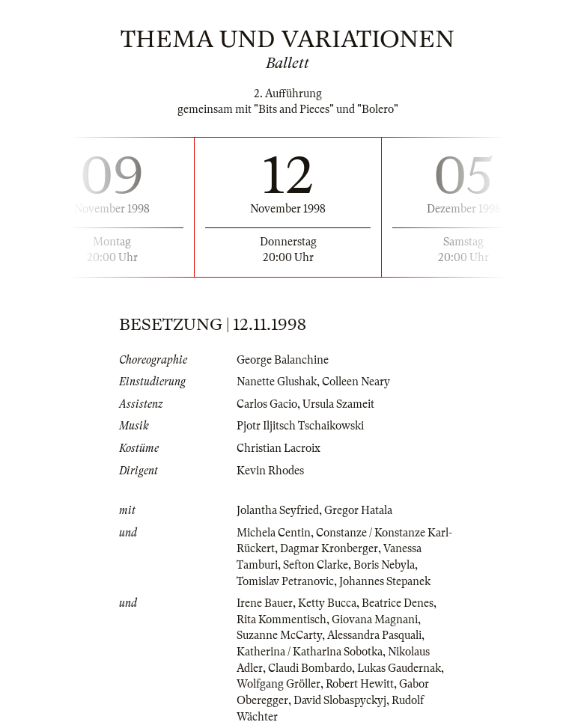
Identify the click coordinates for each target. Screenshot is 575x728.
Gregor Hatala (358, 510)
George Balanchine (283, 360)
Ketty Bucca (327, 603)
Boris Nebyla (384, 565)
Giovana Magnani (375, 620)
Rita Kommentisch (282, 620)
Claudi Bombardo (310, 668)
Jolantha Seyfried (278, 510)
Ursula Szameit (338, 404)
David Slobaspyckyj (340, 700)
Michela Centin (274, 533)
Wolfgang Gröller (279, 684)
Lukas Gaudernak (399, 668)
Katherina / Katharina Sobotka (310, 652)
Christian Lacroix (279, 448)
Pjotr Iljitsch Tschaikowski (300, 426)
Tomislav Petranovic (285, 581)
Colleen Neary (356, 382)
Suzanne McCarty (279, 635)
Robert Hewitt (360, 684)
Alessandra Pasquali (374, 635)
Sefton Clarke (316, 565)
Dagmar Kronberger (329, 548)
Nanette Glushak (277, 382)
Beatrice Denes (398, 603)
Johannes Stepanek (385, 581)
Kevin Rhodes (270, 471)
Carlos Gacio (267, 404)
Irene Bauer (265, 603)
